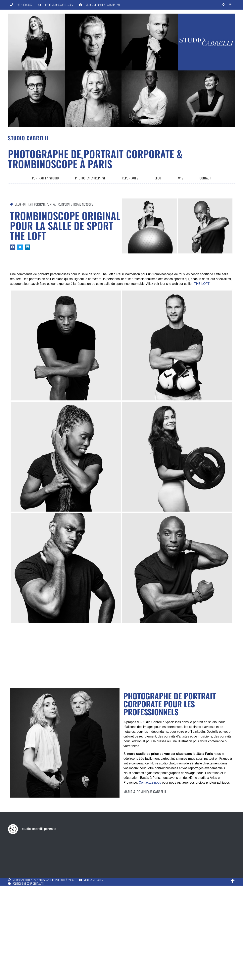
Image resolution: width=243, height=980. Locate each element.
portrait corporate (59, 204)
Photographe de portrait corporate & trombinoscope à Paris (95, 159)
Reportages (130, 178)
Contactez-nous (150, 897)
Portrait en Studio (45, 178)
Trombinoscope (83, 204)
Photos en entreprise (90, 178)
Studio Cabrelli (28, 138)
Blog (158, 178)
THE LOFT (202, 284)
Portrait (40, 204)
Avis (181, 178)
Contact (205, 178)
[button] (13, 247)
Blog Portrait (24, 204)
